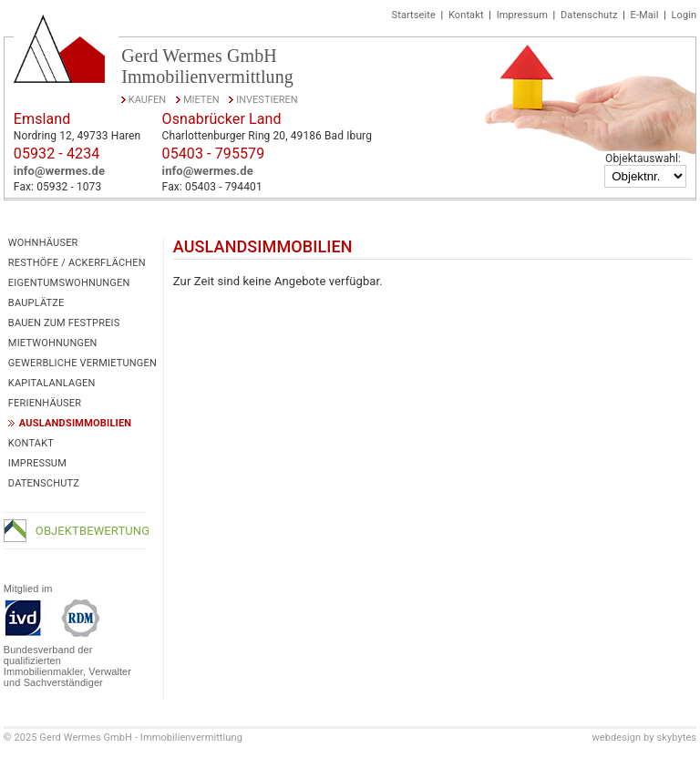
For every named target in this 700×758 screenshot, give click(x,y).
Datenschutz (589, 15)
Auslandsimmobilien (75, 423)
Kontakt (466, 15)
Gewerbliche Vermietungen (82, 363)
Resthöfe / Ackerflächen (77, 263)
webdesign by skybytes (644, 738)
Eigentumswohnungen (69, 283)
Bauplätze (36, 303)
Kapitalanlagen (52, 383)
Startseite (414, 15)
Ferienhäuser (45, 403)
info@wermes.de (59, 171)
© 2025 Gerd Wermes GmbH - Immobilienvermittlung (123, 738)
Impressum (522, 15)
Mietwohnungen (53, 343)
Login (685, 15)
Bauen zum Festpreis (64, 323)
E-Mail (645, 15)
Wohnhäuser (43, 243)
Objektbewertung (93, 531)
